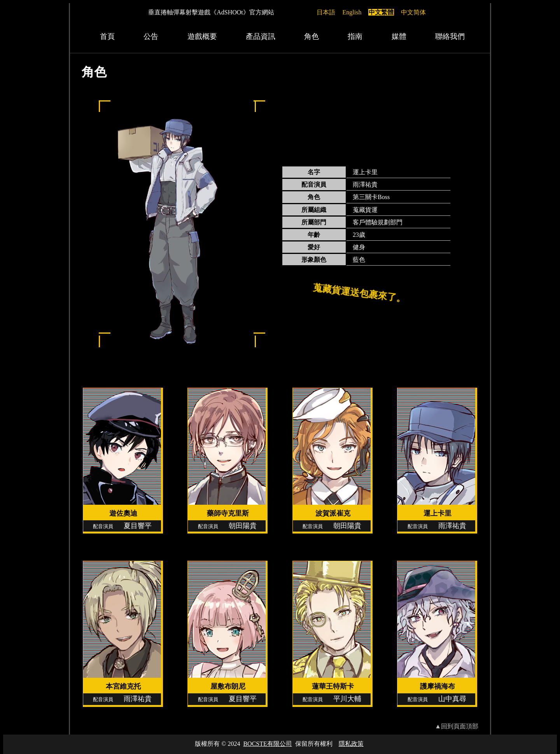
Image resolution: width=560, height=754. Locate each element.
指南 (355, 36)
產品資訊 (261, 36)
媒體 (399, 36)
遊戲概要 (202, 36)
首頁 (107, 36)
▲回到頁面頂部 (457, 726)
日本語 (326, 12)
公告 (151, 36)
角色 (311, 36)
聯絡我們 (450, 36)
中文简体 (413, 12)
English (352, 12)
